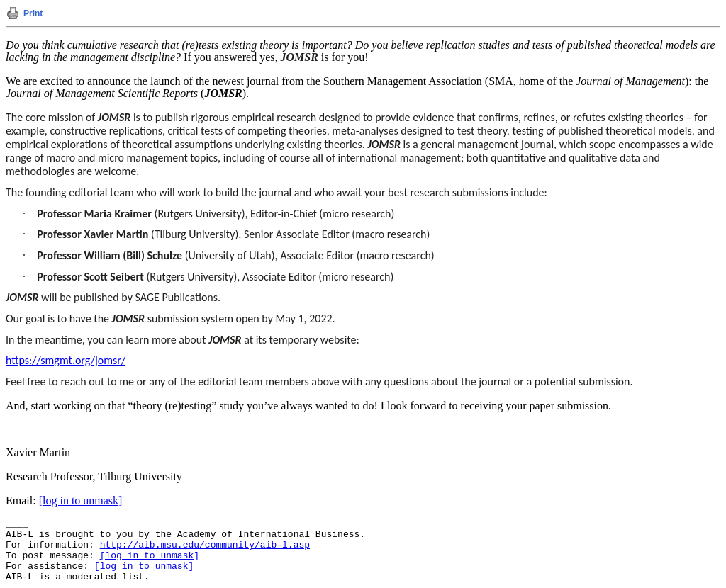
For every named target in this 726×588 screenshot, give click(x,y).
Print (33, 13)
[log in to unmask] (81, 501)
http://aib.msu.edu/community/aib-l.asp (205, 545)
